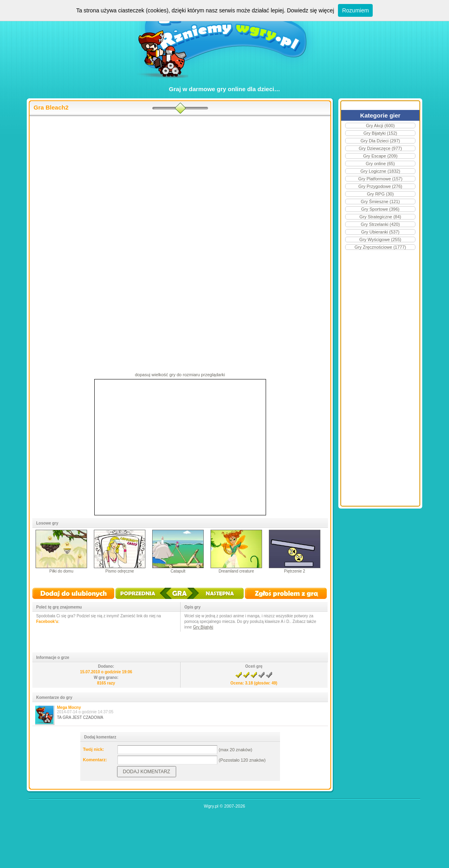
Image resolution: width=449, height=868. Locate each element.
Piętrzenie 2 (295, 571)
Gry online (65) (380, 164)
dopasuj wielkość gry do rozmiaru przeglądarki (180, 375)
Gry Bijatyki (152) (380, 133)
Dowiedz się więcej (310, 10)
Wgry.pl (211, 806)
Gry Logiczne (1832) (380, 171)
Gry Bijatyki (203, 627)
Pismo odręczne (120, 571)
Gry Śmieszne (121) (380, 202)
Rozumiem (355, 10)
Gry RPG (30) (380, 194)
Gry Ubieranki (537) (380, 232)
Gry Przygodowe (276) (380, 186)
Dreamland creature (236, 571)
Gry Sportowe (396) (380, 209)
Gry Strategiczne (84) (380, 217)
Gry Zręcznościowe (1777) (380, 247)
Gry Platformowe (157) (380, 179)
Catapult (178, 571)
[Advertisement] (180, 180)
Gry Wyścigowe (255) (380, 239)
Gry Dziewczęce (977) (380, 148)
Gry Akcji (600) (380, 126)
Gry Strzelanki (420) (380, 224)
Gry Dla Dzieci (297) (380, 141)
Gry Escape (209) (380, 156)
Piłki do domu (61, 571)
